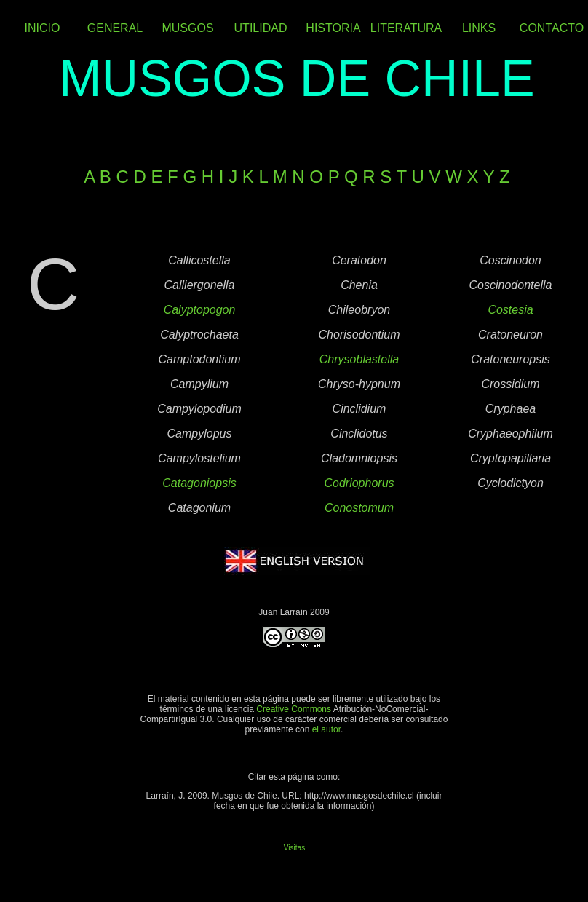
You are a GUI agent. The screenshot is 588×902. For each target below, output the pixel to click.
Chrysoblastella (359, 359)
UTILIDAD (261, 28)
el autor (326, 729)
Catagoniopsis (199, 483)
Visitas (294, 848)
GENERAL (115, 28)
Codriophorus (359, 483)
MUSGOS (187, 28)
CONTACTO (552, 28)
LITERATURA (406, 28)
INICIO (43, 28)
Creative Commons (294, 709)
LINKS (479, 28)
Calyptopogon (200, 310)
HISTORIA (333, 28)
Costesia (510, 310)
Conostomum (359, 508)
